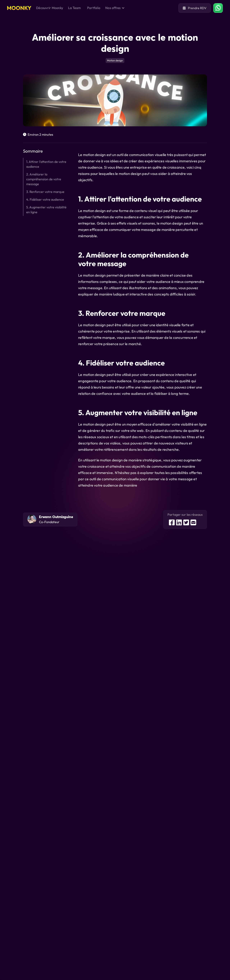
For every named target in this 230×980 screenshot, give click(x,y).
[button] (115, 8)
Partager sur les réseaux (185, 515)
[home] (19, 8)
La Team (74, 8)
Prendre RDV (195, 8)
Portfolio (94, 8)
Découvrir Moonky (50, 8)
